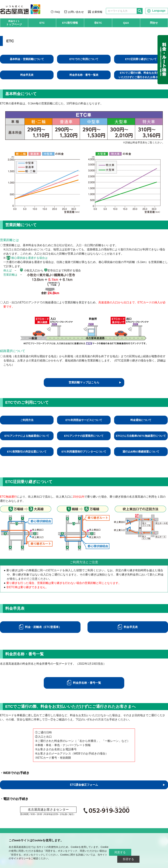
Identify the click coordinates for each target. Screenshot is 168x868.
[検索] (140, 11)
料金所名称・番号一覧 (87, 683)
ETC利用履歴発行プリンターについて (84, 452)
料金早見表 (27, 75)
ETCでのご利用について (84, 59)
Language (159, 11)
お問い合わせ (76, 12)
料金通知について (141, 420)
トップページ (14, 23)
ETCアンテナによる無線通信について (27, 436)
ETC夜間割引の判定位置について (27, 452)
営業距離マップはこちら (84, 382)
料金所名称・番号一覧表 (84, 75)
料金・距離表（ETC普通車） (43, 627)
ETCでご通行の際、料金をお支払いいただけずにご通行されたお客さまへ (141, 75)
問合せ (154, 23)
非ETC (98, 23)
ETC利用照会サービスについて (84, 420)
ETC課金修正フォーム (84, 785)
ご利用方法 (27, 420)
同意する (120, 852)
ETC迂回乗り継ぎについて (141, 59)
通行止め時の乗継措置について (141, 452)
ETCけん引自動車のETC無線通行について (141, 436)
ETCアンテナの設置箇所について (84, 436)
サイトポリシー (20, 858)
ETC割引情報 (70, 23)
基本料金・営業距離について (27, 59)
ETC (42, 23)
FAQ (57, 12)
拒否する (128, 859)
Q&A (126, 23)
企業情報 (97, 12)
